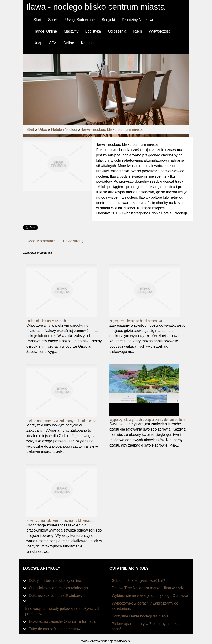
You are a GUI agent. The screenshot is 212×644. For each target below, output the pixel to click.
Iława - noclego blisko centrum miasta (112, 129)
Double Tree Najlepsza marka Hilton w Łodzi (148, 588)
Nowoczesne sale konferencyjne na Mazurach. (60, 521)
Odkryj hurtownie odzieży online (55, 581)
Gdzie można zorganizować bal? (138, 581)
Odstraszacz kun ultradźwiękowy (56, 596)
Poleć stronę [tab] (73, 241)
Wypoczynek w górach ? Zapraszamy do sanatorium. (147, 420)
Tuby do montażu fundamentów (55, 629)
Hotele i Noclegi (64, 129)
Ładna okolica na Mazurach (46, 321)
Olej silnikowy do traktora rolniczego (58, 588)
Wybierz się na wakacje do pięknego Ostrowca (150, 596)
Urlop (43, 129)
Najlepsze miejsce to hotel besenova (136, 321)
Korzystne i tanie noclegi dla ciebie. (141, 616)
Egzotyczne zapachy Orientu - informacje (63, 621)
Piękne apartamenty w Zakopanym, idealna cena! (62, 421)
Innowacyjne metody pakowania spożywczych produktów (63, 611)
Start (30, 129)
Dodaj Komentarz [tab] (41, 241)
